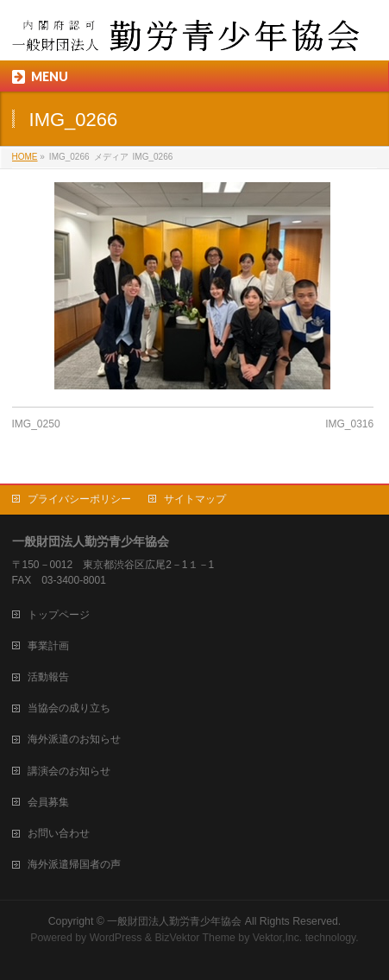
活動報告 (48, 677)
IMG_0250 (36, 424)
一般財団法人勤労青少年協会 (174, 921)
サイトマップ (195, 499)
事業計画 (48, 646)
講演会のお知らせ (69, 771)
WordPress (116, 938)
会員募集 (48, 802)
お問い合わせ (59, 833)
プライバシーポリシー (79, 499)
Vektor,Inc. (278, 938)
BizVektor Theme (195, 938)
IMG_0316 (349, 424)
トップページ (59, 615)
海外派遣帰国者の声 (74, 864)
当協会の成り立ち (69, 708)
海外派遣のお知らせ (74, 739)
